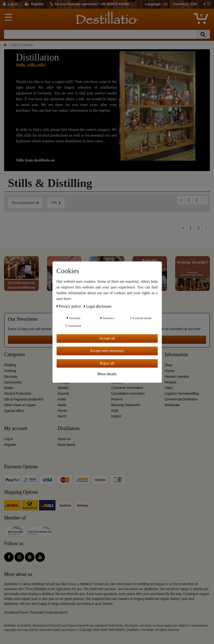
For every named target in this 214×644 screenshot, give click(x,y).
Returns (117, 399)
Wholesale (172, 405)
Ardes (62, 399)
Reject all (107, 363)
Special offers (14, 411)
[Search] (203, 34)
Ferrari (62, 411)
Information (176, 355)
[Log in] (10, 4)
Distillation (69, 428)
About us (64, 439)
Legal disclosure (98, 306)
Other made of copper (20, 405)
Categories (14, 355)
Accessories (13, 382)
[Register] (34, 4)
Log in (8, 439)
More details (107, 374)
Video (169, 388)
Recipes (170, 382)
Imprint (116, 416)
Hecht (62, 416)
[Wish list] (207, 4)
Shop (168, 365)
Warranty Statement (126, 405)
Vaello (62, 405)
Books (9, 388)
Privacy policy (69, 306)
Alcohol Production (18, 394)
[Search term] (100, 34)
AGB (115, 411)
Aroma (169, 371)
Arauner (63, 394)
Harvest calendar (177, 377)
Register (10, 445)
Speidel (63, 388)
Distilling (10, 365)
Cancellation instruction (128, 394)
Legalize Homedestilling (182, 394)
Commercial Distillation (181, 399)
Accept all (107, 338)
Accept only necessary (107, 351)
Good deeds (67, 445)
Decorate (11, 377)
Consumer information (127, 388)
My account (16, 428)
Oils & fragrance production (24, 399)
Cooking (10, 371)
